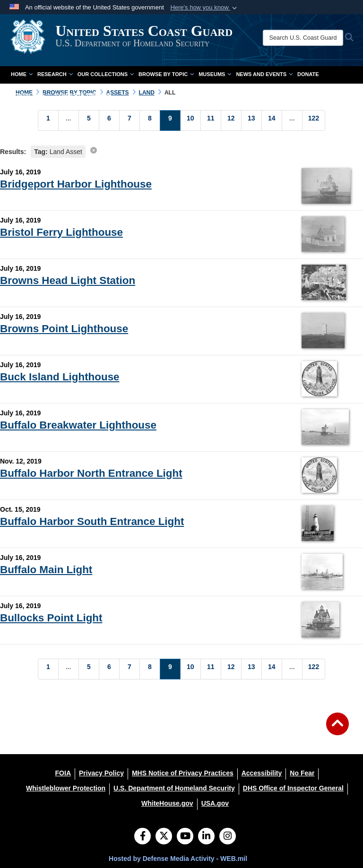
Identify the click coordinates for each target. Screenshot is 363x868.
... (69, 118)
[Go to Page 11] (211, 120)
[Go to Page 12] (231, 120)
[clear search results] (94, 150)
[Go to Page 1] (48, 120)
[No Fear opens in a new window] (302, 773)
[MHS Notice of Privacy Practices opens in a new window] (183, 773)
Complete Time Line (86, 95)
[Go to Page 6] (109, 120)
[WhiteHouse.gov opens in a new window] (167, 803)
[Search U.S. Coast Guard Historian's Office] (307, 38)
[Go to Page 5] (89, 120)
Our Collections (106, 74)
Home (22, 74)
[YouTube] (185, 837)
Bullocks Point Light (51, 618)
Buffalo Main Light (46, 570)
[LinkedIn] (206, 837)
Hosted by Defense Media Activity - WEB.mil (178, 859)
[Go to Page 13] (251, 120)
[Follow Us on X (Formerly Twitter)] (164, 837)
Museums (215, 74)
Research (55, 74)
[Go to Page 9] (170, 120)
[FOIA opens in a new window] (63, 773)
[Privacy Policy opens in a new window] (101, 773)
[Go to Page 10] (190, 120)
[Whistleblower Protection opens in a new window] (66, 788)
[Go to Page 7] (130, 120)
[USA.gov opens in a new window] (215, 803)
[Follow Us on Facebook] (143, 837)
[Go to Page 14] (272, 120)
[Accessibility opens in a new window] (262, 773)
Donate (308, 74)
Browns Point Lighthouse (64, 329)
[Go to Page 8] (150, 120)
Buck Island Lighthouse (60, 377)
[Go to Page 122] (314, 120)
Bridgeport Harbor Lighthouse (76, 184)
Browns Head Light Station (68, 280)
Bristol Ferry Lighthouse (61, 232)
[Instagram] (228, 837)
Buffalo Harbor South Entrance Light (92, 521)
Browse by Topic (166, 74)
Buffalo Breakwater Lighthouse (78, 425)
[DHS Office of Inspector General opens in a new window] (293, 788)
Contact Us (31, 95)
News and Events (264, 74)
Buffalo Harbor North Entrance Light (91, 473)
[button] (204, 8)
